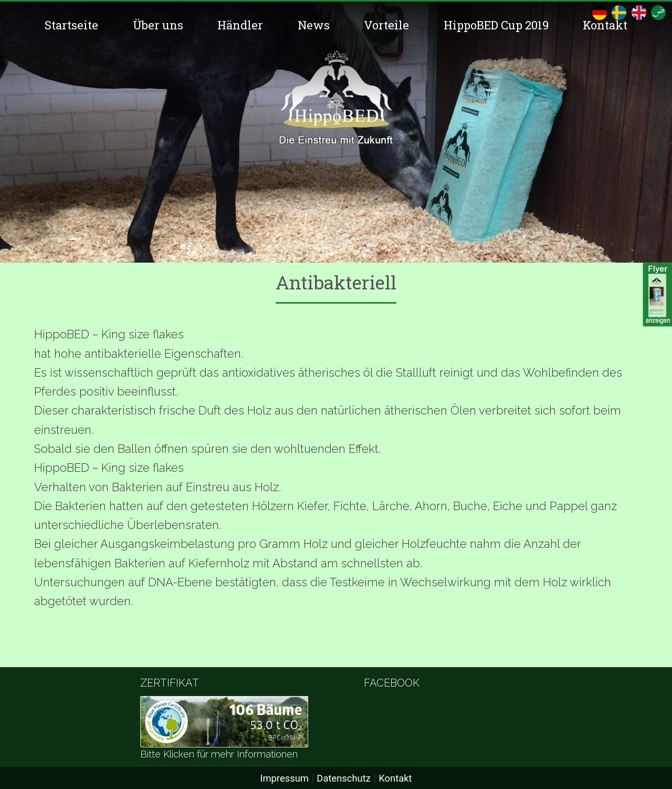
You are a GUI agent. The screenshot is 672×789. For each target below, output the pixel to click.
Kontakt (605, 25)
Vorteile (386, 25)
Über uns (158, 25)
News (314, 25)
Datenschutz (344, 778)
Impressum (284, 778)
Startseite (71, 25)
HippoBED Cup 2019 (496, 25)
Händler (240, 25)
